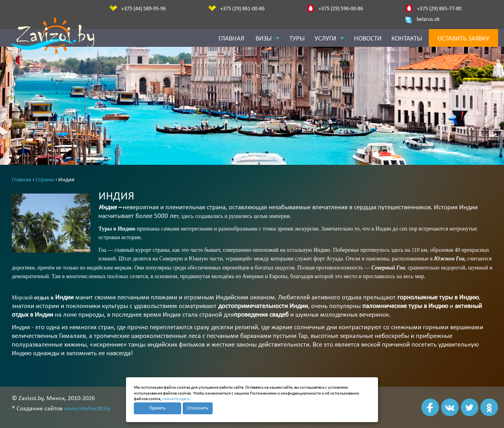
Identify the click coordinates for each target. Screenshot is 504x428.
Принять (157, 408)
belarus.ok (428, 19)
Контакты (407, 39)
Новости (368, 39)
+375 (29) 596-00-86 (341, 9)
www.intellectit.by (87, 409)
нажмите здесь (176, 399)
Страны (45, 180)
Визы (268, 39)
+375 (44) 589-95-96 (144, 9)
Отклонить (198, 408)
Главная (231, 39)
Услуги (329, 39)
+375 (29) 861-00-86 (242, 9)
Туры (297, 39)
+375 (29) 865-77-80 (439, 9)
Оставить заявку (463, 39)
